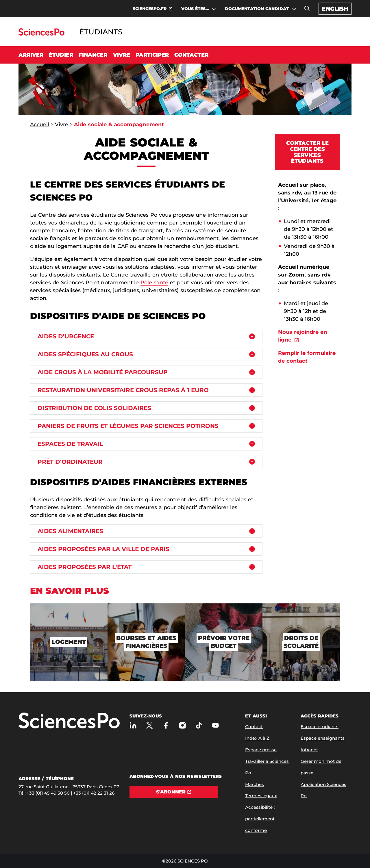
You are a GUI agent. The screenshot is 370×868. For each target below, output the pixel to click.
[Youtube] (215, 725)
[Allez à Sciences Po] (69, 721)
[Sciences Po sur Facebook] (166, 725)
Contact (254, 727)
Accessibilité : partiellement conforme (260, 819)
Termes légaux (261, 796)
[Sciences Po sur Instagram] (183, 725)
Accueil (40, 125)
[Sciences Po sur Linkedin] (133, 725)
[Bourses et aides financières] (146, 642)
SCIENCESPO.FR (150, 9)
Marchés (255, 784)
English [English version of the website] (335, 9)
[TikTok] (199, 725)
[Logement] (69, 642)
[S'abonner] (174, 792)
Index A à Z (257, 738)
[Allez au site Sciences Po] (41, 34)
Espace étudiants (320, 727)
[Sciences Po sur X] (150, 725)
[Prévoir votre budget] (224, 642)
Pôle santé (154, 283)
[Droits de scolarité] (301, 642)
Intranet (309, 750)
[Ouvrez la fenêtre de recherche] (307, 8)
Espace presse (261, 750)
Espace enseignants (323, 738)
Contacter (191, 55)
